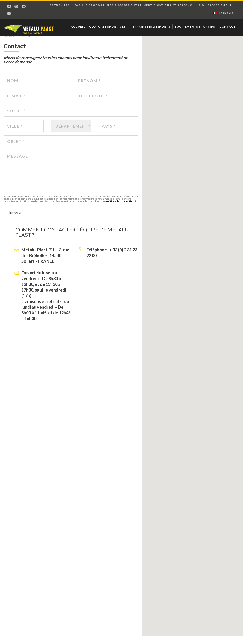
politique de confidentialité (121, 201)
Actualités (60, 5)
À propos (94, 5)
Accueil (78, 26)
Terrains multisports (150, 26)
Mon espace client (215, 5)
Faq (78, 5)
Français (223, 13)
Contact (228, 26)
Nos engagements (123, 5)
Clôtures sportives (107, 26)
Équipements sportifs (195, 26)
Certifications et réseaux (168, 5)
